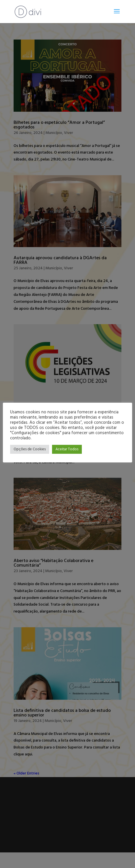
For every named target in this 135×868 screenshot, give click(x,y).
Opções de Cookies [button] (30, 449)
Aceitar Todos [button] (67, 449)
